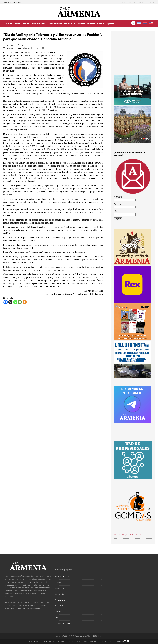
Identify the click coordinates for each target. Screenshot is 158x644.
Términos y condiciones (64, 623)
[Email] (20, 302)
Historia (91, 23)
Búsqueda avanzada (63, 576)
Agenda (111, 23)
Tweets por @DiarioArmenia (127, 535)
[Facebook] (6, 302)
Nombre (118, 197)
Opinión (68, 23)
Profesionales (60, 600)
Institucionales (38, 23)
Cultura (101, 23)
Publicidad (59, 606)
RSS (129, 2)
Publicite (141, 2)
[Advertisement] (133, 52)
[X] (10, 302)
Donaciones (59, 588)
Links (134, 2)
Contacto (150, 2)
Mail (116, 211)
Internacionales (22, 23)
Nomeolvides (60, 594)
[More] (25, 302)
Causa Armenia (55, 23)
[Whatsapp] (15, 302)
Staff (124, 2)
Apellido (118, 204)
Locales (9, 23)
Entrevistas (79, 23)
